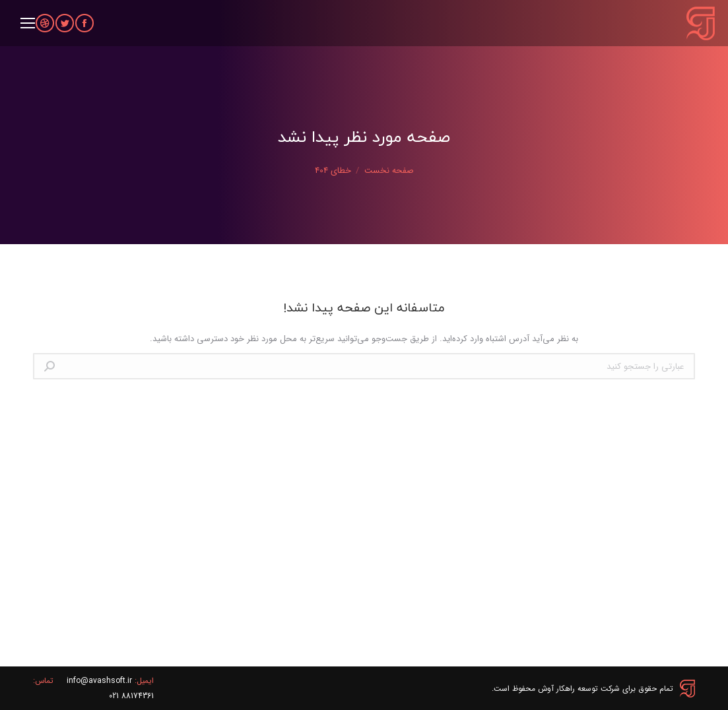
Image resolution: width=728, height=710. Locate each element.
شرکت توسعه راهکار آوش (579, 689)
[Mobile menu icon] (28, 23)
